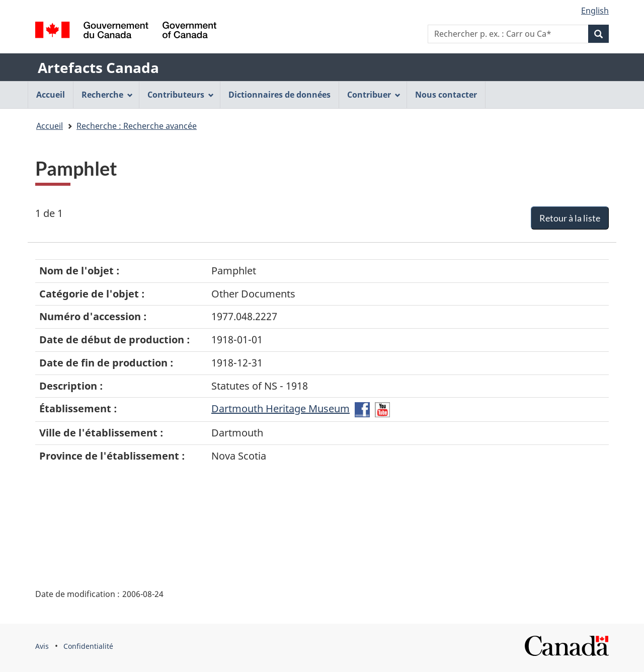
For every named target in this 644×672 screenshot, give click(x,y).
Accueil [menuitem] (51, 95)
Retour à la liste (570, 218)
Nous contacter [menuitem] (446, 95)
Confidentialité (88, 646)
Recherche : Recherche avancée (137, 126)
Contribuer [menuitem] (374, 95)
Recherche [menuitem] (107, 95)
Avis (42, 646)
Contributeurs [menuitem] (181, 95)
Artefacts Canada (98, 67)
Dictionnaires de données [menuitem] (279, 95)
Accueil (50, 126)
